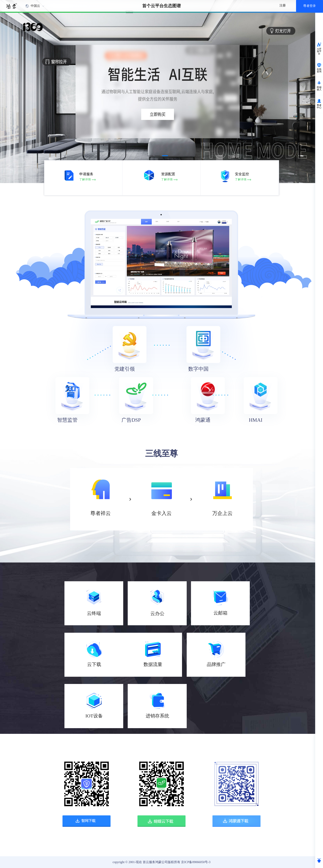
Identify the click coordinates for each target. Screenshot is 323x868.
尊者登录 (310, 6)
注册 (283, 5)
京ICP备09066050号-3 (196, 862)
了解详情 (88, 179)
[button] (150, 156)
